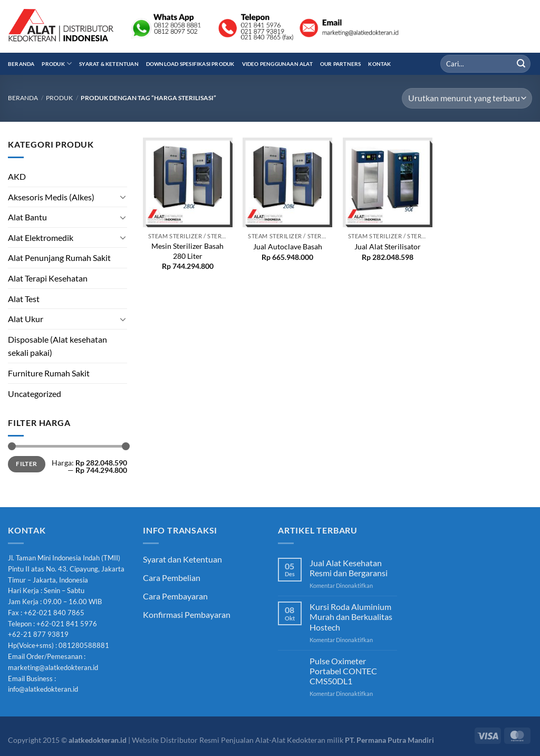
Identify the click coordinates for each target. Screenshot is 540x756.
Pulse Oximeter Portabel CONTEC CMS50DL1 (343, 671)
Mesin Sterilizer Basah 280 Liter (187, 251)
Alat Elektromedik (41, 238)
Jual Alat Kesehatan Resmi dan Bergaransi (349, 568)
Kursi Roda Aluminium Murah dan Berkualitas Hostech (351, 617)
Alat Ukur (26, 319)
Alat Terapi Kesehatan (48, 278)
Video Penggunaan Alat (277, 64)
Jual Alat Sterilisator (388, 246)
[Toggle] (123, 197)
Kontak (379, 64)
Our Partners (341, 64)
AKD (17, 176)
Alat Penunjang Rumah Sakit (59, 258)
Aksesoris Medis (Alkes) (51, 197)
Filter (26, 464)
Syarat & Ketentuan (109, 64)
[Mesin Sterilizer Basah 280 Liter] (188, 182)
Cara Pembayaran (175, 596)
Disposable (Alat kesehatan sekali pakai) (57, 346)
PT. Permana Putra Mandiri (389, 740)
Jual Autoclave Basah (288, 246)
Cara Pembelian (172, 578)
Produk (57, 64)
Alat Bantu (27, 217)
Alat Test (24, 299)
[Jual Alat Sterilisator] (388, 182)
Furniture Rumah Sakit (49, 373)
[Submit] (521, 64)
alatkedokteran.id (98, 740)
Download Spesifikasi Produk (190, 64)
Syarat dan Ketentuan (182, 559)
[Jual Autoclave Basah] (287, 182)
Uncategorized (35, 394)
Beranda (21, 64)
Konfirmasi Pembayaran (187, 614)
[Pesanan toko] (467, 98)
